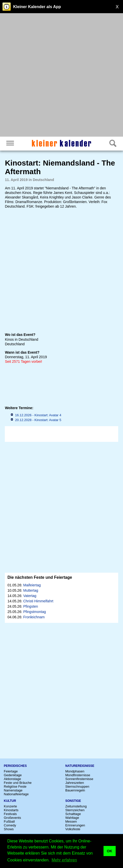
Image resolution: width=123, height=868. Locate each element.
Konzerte (10, 806)
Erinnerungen (75, 825)
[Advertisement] (61, 76)
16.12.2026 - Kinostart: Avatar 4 (38, 415)
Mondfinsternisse (78, 775)
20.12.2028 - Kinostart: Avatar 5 (38, 420)
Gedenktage (13, 775)
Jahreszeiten (75, 783)
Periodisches (15, 766)
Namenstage (13, 790)
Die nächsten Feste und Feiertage (40, 577)
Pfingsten (31, 606)
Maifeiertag (32, 585)
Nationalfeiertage (16, 794)
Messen (71, 821)
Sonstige (73, 801)
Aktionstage (12, 779)
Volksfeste (73, 829)
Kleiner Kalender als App (37, 7)
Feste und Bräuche (18, 783)
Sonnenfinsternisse (79, 779)
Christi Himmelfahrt (38, 601)
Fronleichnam (34, 617)
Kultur (10, 801)
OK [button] (110, 851)
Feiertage (11, 771)
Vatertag (30, 596)
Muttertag (31, 590)
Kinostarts (11, 810)
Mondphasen (75, 771)
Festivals (10, 814)
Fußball (9, 821)
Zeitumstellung (76, 806)
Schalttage (73, 814)
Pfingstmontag (35, 612)
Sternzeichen (75, 810)
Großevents (12, 818)
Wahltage (72, 818)
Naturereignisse (80, 766)
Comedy (10, 825)
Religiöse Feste (15, 786)
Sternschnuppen (77, 786)
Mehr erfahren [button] (64, 860)
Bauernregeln (75, 790)
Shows (9, 829)
